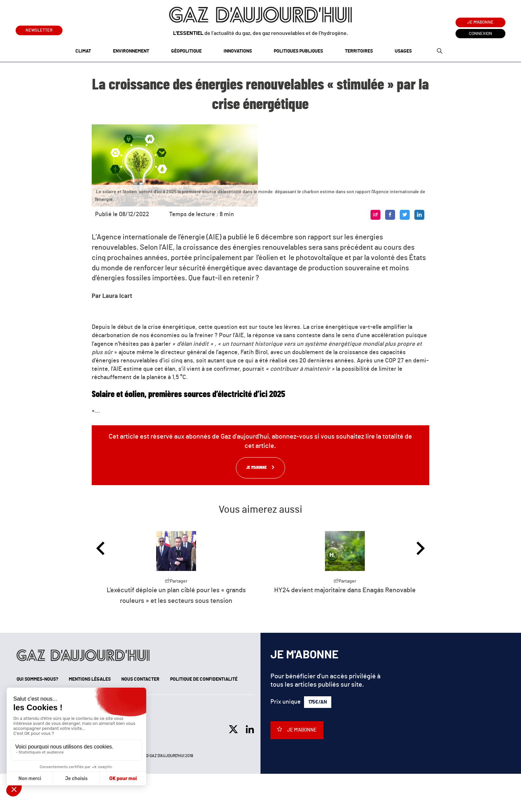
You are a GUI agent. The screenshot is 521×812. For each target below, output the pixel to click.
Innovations (238, 51)
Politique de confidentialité (204, 679)
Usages (403, 51)
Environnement (131, 51)
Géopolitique (186, 51)
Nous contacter (140, 679)
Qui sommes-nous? (37, 679)
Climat (83, 51)
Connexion (480, 34)
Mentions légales (90, 679)
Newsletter (39, 29)
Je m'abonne (480, 22)
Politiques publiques (298, 51)
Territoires (359, 51)
